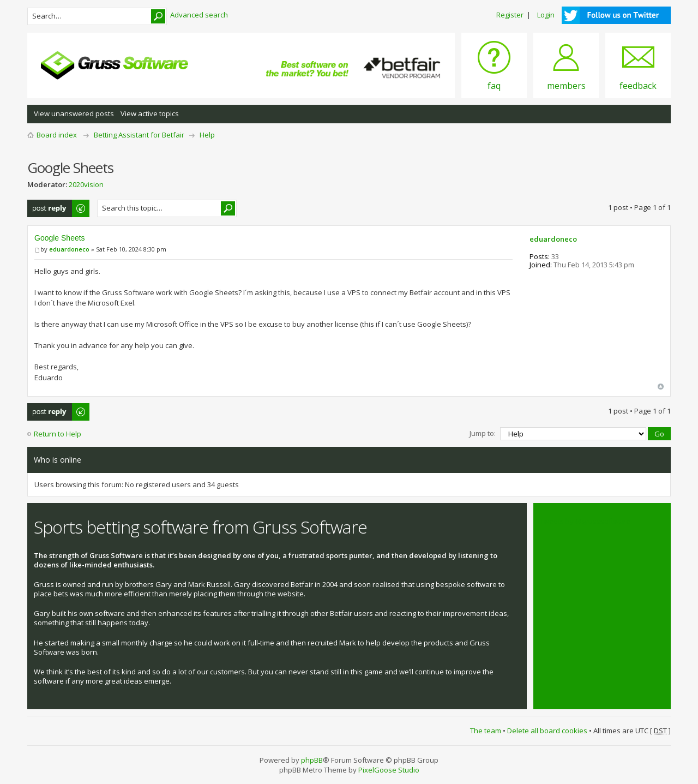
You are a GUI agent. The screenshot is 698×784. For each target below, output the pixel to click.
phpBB (312, 760)
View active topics (150, 113)
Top (661, 387)
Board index (57, 135)
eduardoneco (69, 249)
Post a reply (59, 208)
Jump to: (483, 433)
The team (486, 731)
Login (546, 15)
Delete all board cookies (547, 731)
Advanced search (199, 15)
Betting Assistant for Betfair (139, 135)
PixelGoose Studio (389, 770)
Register (510, 15)
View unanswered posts (74, 113)
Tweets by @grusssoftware (585, 521)
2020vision (86, 184)
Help (207, 135)
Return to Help (58, 434)
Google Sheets (60, 238)
